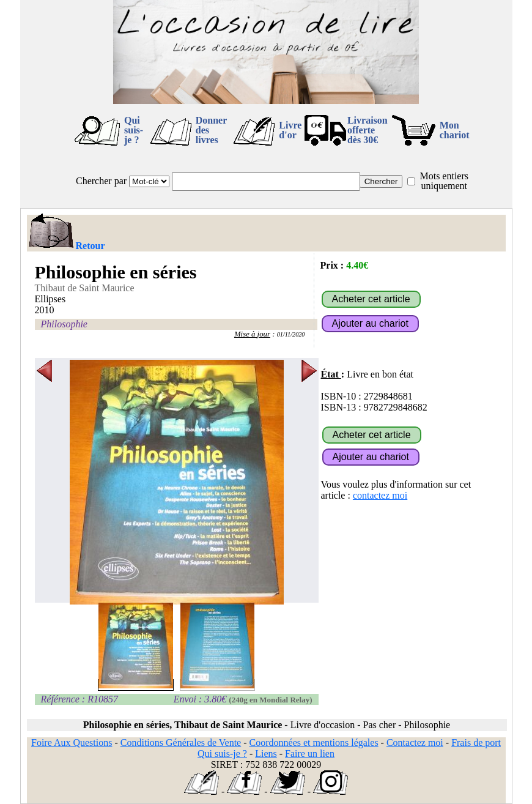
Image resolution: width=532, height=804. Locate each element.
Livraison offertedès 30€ (368, 130)
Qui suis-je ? (134, 130)
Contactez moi (415, 743)
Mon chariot (455, 130)
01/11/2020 (291, 334)
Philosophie (64, 324)
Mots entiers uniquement (444, 181)
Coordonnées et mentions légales (314, 743)
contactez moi (380, 495)
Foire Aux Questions (72, 743)
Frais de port (476, 743)
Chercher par (101, 181)
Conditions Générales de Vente (181, 743)
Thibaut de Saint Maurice (85, 288)
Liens (266, 754)
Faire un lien (310, 754)
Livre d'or (290, 130)
